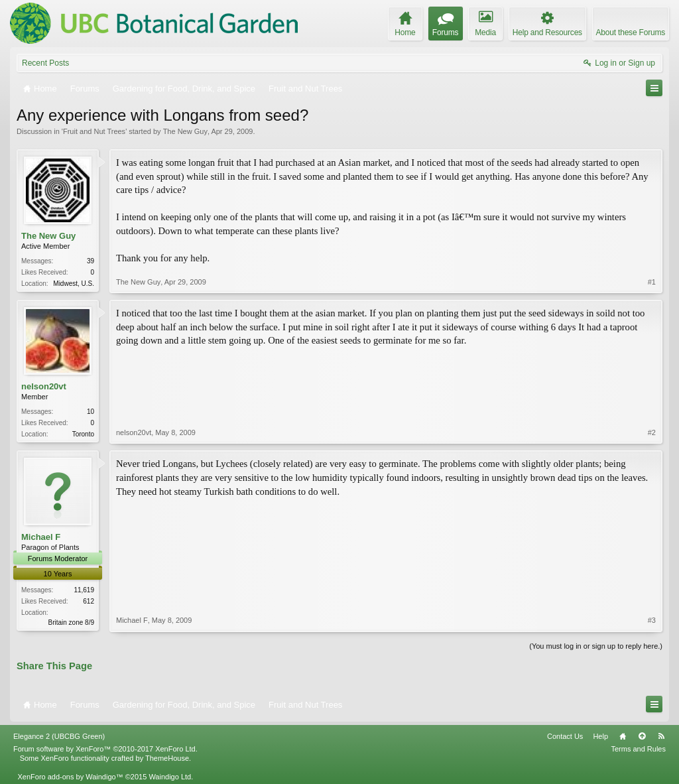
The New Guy (185, 131)
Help (600, 736)
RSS (661, 736)
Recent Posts (45, 63)
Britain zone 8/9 (72, 622)
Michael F (41, 537)
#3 (652, 620)
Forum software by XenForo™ (105, 749)
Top (642, 736)
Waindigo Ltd (170, 777)
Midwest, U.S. (74, 284)
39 (91, 261)
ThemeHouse (167, 758)
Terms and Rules (638, 749)
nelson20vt (44, 386)
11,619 (84, 590)
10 (91, 412)
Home (623, 736)
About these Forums (631, 33)
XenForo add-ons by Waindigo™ (70, 777)
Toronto (83, 434)
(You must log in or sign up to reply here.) (596, 646)
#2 (652, 432)
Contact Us (565, 736)
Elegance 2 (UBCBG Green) (59, 736)
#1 (652, 282)
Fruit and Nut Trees (94, 131)
